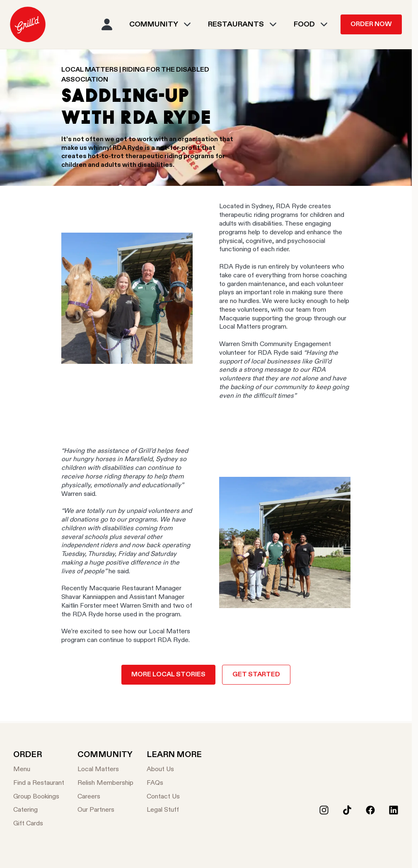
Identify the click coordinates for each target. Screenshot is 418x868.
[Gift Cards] (39, 824)
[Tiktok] (347, 810)
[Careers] (105, 797)
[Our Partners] (105, 810)
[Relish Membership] (105, 783)
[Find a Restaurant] (39, 783)
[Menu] (39, 770)
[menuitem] (28, 24)
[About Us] (174, 770)
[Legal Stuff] (174, 810)
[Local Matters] (105, 770)
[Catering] (39, 810)
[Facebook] (370, 810)
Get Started (256, 675)
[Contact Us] (174, 797)
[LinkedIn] (394, 810)
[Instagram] (324, 810)
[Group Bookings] (39, 797)
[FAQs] (174, 783)
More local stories (168, 675)
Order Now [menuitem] (371, 24)
